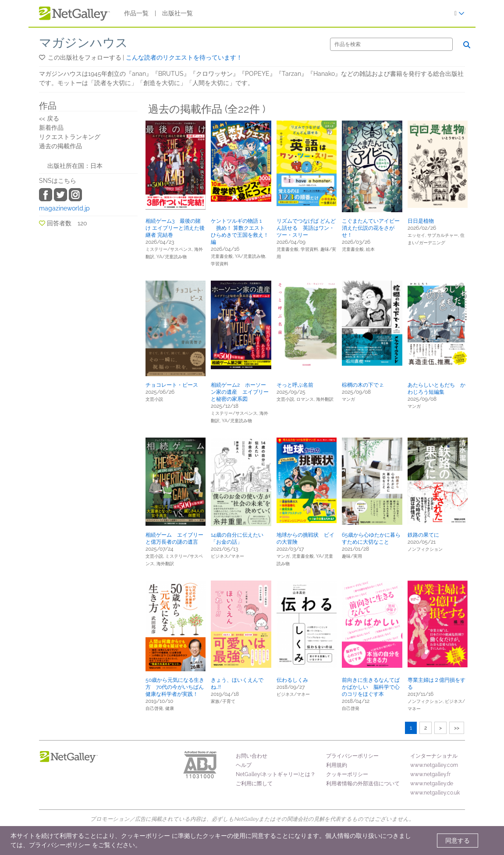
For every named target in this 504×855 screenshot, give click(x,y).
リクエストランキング (70, 137)
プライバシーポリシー (352, 756)
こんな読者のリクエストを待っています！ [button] (184, 57)
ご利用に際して (254, 784)
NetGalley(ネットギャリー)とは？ (276, 774)
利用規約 (337, 765)
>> (457, 728)
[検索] (391, 44)
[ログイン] (460, 13)
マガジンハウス (83, 43)
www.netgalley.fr (430, 774)
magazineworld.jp (64, 208)
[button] (43, 57)
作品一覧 (136, 13)
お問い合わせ (252, 756)
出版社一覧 (177, 13)
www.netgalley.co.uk (435, 793)
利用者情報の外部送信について (363, 784)
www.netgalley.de (432, 784)
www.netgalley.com (434, 765)
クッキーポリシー (347, 774)
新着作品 (51, 128)
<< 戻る (49, 118)
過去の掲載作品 (60, 146)
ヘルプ (244, 765)
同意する (458, 841)
